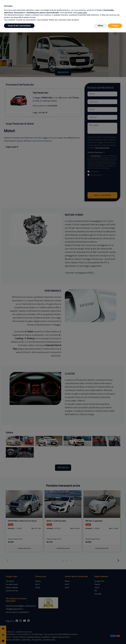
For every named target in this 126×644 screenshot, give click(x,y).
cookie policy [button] (82, 13)
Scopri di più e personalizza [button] (19, 26)
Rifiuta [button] (100, 26)
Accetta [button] (115, 26)
